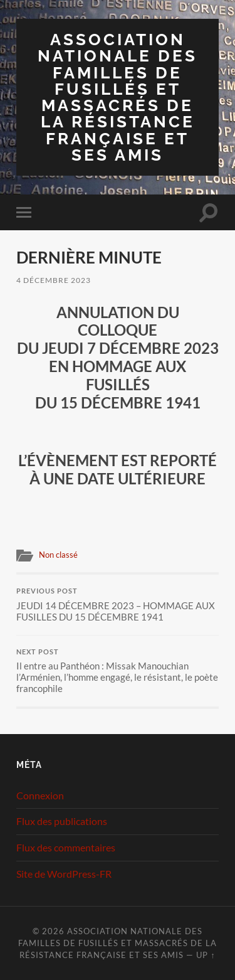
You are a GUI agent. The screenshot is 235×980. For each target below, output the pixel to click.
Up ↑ (206, 955)
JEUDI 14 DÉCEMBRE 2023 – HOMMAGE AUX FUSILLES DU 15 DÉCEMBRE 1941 (118, 605)
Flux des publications (62, 821)
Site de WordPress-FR (64, 874)
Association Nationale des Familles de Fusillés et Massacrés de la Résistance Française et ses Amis (118, 97)
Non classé (58, 555)
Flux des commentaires (66, 847)
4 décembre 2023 (54, 280)
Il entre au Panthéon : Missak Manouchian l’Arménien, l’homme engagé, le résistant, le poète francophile (118, 671)
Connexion (40, 795)
